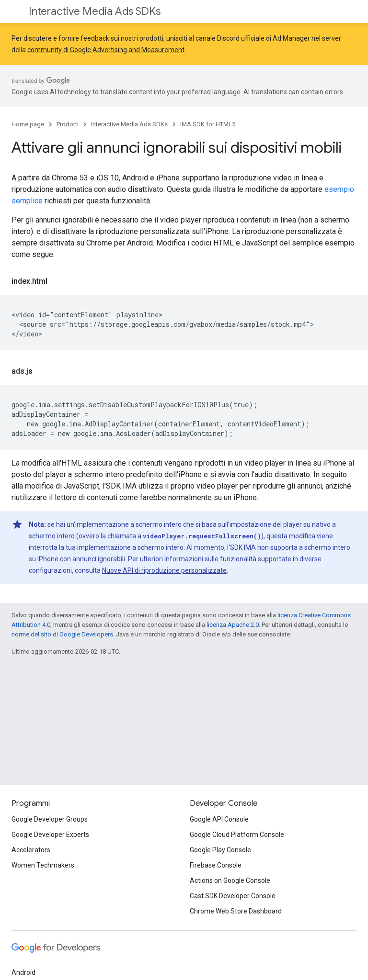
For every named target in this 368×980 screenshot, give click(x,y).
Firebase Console (216, 865)
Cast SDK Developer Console (233, 896)
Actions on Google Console (230, 880)
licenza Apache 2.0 (233, 625)
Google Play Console (220, 850)
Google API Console (219, 819)
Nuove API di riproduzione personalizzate (164, 570)
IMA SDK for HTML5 (208, 124)
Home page (28, 124)
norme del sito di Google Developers (62, 634)
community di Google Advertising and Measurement (106, 50)
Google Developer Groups (50, 819)
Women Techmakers (43, 865)
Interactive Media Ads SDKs (95, 11)
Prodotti (68, 124)
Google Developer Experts (50, 835)
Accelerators (31, 850)
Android (23, 972)
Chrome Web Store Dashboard (236, 911)
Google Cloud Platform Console (237, 835)
